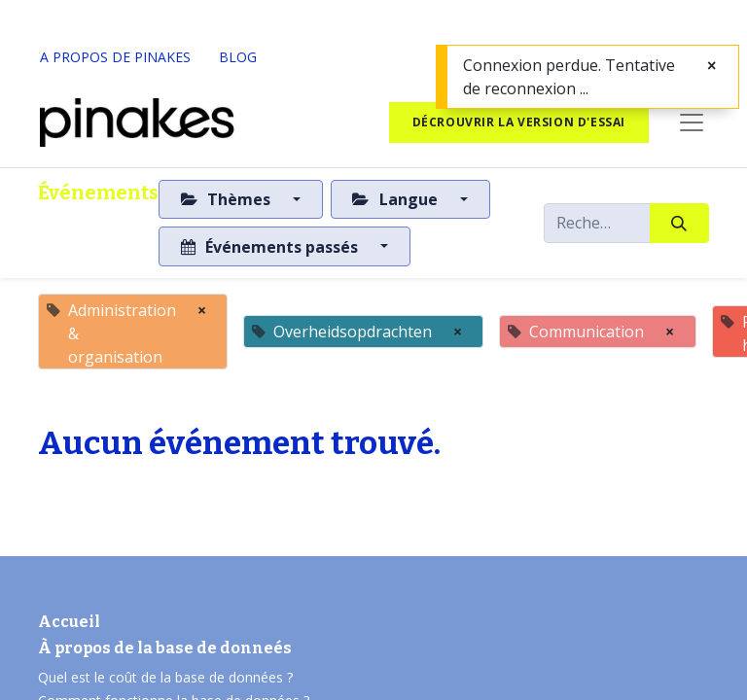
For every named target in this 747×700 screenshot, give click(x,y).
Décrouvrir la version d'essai (519, 122)
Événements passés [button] (271, 247)
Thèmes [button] (228, 199)
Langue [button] (396, 199)
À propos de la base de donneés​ (165, 648)
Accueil (69, 622)
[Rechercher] (679, 223)
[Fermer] (711, 65)
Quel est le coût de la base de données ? (167, 677)
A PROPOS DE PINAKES (115, 57)
